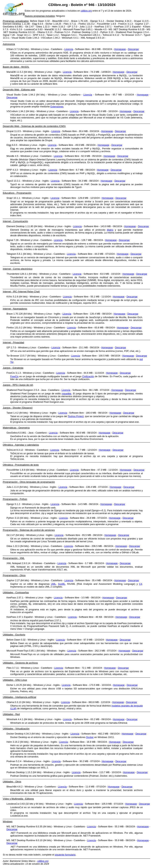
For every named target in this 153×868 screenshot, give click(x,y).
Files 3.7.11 (70, 24)
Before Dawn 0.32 (40, 21)
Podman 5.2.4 (62, 32)
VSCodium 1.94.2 (50, 38)
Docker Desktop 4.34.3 (119, 21)
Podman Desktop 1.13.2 (85, 32)
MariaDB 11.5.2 (53, 29)
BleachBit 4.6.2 (61, 21)
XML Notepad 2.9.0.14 (93, 38)
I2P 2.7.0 (72, 27)
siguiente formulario (65, 855)
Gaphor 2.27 (142, 24)
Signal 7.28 (9, 35)
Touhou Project (76, 416)
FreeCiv (14, 376)
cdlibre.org (86, 11)
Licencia (69, 49)
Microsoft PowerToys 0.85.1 (78, 29)
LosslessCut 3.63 (33, 29)
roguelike (67, 394)
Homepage (120, 49)
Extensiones (57, 107)
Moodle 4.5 (100, 29)
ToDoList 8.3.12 (111, 35)
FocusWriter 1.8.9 (107, 24)
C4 (141, 584)
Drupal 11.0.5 (141, 21)
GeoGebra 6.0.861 (13, 27)
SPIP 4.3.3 (39, 35)
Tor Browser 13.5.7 (131, 35)
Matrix (110, 230)
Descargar (133, 49)
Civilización (88, 376)
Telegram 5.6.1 (69, 35)
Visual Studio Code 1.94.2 (25, 38)
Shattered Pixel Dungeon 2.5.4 (132, 32)
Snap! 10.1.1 (24, 35)
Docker (90, 737)
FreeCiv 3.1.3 (126, 24)
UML (53, 584)
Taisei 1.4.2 (53, 35)
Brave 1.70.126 (79, 21)
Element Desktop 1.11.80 (16, 24)
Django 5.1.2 (97, 21)
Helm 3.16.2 (58, 27)
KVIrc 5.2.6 (16, 29)
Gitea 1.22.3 (43, 27)
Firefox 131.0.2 (86, 24)
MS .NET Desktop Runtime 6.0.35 (127, 29)
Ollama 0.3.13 (45, 32)
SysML (62, 584)
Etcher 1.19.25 (53, 24)
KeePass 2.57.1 (103, 27)
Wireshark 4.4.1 (70, 38)
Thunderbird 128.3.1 (90, 35)
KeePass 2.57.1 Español (127, 27)
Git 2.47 (30, 27)
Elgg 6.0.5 (38, 24)
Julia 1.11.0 (86, 27)
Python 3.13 (107, 32)
